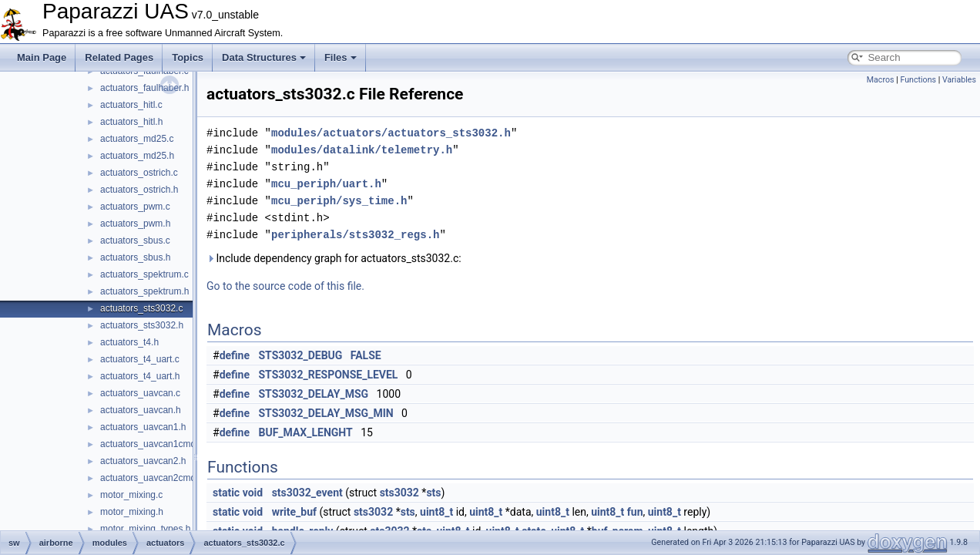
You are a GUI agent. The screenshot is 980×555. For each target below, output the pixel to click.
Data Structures (264, 57)
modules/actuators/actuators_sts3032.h (391, 133)
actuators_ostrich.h (139, 190)
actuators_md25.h (137, 156)
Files (341, 57)
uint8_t (436, 512)
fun (635, 512)
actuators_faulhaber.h (144, 88)
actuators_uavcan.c (140, 393)
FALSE (366, 355)
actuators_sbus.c (135, 240)
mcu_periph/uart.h (326, 184)
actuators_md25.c (137, 139)
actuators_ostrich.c (139, 173)
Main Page (42, 57)
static (226, 493)
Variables (959, 80)
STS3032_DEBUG (301, 355)
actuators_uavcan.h (141, 410)
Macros (881, 80)
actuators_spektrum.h (144, 291)
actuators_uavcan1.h (143, 427)
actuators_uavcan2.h (143, 461)
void (253, 493)
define (235, 355)
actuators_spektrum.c (144, 274)
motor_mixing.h (132, 512)
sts (433, 493)
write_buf (294, 512)
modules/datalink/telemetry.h (362, 150)
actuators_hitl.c (131, 105)
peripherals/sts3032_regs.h (355, 235)
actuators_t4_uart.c (140, 359)
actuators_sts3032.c (141, 308)
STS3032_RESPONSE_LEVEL (329, 375)
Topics (188, 57)
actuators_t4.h (129, 342)
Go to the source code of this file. (285, 286)
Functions (918, 80)
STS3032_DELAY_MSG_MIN (326, 413)
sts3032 (399, 493)
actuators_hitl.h (131, 122)
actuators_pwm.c (135, 207)
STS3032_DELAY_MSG (314, 394)
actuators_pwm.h (135, 224)
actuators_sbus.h (135, 257)
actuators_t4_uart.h (140, 376)
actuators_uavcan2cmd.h (152, 478)
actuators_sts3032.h (142, 325)
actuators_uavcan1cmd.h (152, 444)
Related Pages (119, 57)
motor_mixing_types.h (145, 529)
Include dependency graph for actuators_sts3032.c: (334, 258)
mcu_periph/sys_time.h (339, 201)
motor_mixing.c (131, 495)
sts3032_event (307, 493)
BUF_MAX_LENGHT (306, 432)
